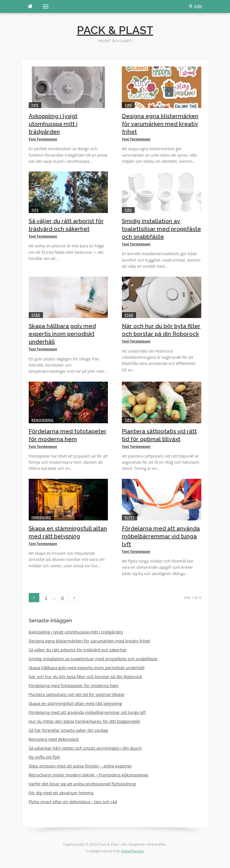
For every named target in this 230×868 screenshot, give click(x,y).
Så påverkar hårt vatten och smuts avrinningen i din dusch (85, 748)
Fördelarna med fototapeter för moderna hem (74, 685)
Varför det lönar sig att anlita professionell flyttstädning (82, 784)
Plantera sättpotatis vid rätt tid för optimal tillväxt (77, 694)
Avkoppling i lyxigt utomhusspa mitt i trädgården (53, 124)
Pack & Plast (115, 30)
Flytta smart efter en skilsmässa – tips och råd (73, 802)
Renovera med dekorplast (54, 739)
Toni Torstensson (43, 139)
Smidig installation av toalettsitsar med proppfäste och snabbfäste (161, 229)
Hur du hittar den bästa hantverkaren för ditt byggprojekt (84, 721)
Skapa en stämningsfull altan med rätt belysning (75, 703)
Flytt (129, 517)
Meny (43, 6)
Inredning (41, 517)
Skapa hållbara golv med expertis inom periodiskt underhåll (62, 334)
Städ (36, 315)
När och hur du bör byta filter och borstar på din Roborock (85, 676)
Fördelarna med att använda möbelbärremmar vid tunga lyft (161, 536)
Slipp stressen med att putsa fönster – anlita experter (80, 766)
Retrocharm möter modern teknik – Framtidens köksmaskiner (89, 775)
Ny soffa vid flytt (44, 757)
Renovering (43, 420)
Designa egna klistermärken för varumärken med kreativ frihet (160, 124)
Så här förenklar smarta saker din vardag (68, 730)
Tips (35, 105)
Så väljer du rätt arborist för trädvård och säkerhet (78, 650)
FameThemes (132, 851)
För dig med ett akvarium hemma (61, 793)
